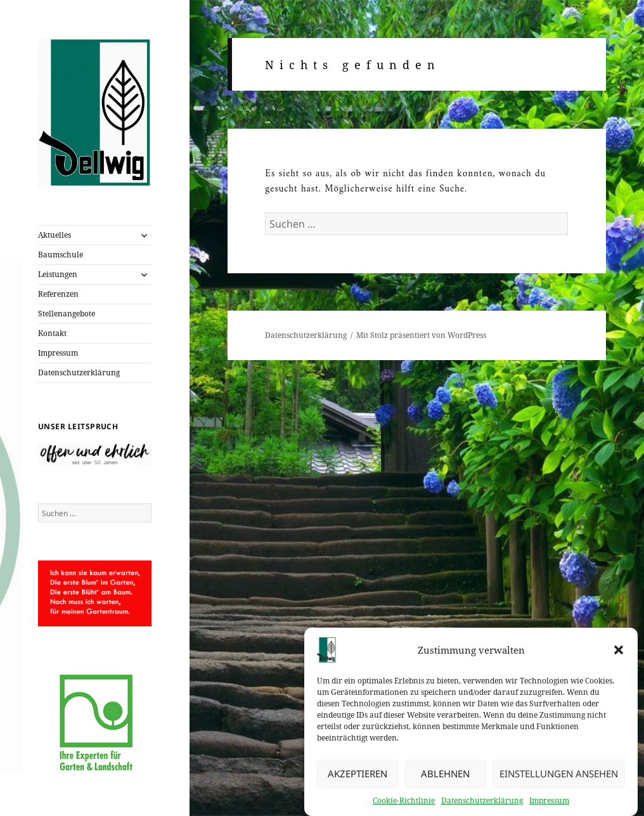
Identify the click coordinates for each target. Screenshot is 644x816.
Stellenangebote (67, 314)
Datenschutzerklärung (482, 802)
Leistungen (58, 274)
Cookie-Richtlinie (404, 802)
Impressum (549, 802)
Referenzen (58, 294)
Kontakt (52, 333)
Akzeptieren (357, 776)
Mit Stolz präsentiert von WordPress (421, 335)
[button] (619, 652)
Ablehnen (445, 776)
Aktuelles (55, 235)
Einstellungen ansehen (559, 776)
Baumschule (61, 255)
